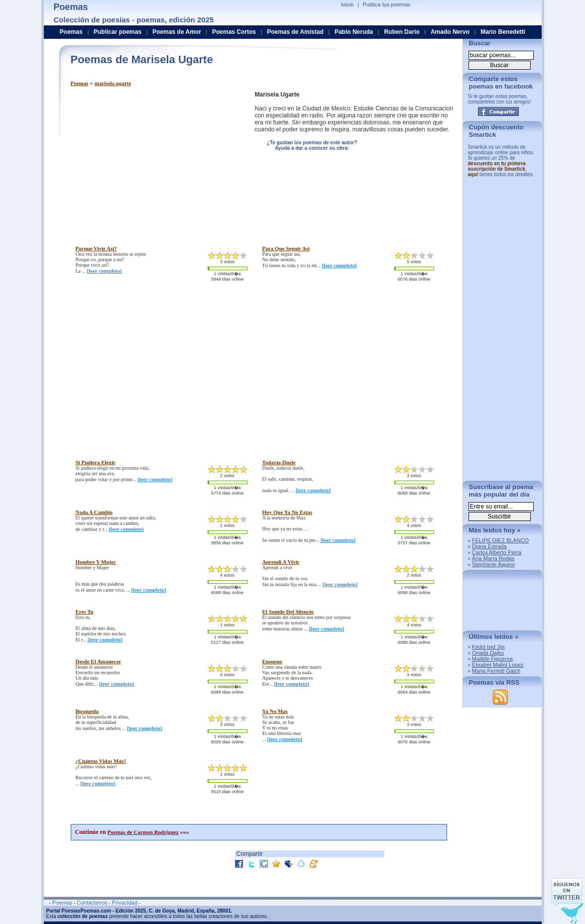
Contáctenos (92, 903)
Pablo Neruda (354, 32)
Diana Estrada (489, 546)
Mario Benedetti (503, 32)
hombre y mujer (96, 562)
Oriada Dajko (488, 653)
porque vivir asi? (96, 248)
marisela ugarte (113, 83)
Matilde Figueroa (492, 659)
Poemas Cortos (234, 32)
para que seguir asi (286, 248)
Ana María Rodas (493, 558)
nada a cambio (94, 512)
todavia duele (279, 462)
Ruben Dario (402, 32)
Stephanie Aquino (493, 564)
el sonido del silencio (288, 612)
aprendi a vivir (281, 562)
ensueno (272, 661)
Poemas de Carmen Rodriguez (143, 832)
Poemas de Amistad (295, 32)
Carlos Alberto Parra (497, 552)
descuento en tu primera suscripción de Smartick (497, 166)
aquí (473, 174)
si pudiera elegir (96, 462)
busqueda (87, 711)
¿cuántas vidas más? (101, 761)
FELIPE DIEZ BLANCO (500, 540)
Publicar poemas (117, 32)
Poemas (80, 83)
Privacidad (125, 903)
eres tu (85, 612)
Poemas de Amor (177, 32)
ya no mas (275, 711)
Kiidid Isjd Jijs (488, 647)
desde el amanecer (99, 661)
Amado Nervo (450, 32)
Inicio (348, 4)
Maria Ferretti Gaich (496, 671)
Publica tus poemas (387, 4)
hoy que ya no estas (287, 512)
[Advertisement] (154, 161)
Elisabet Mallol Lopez (498, 665)
